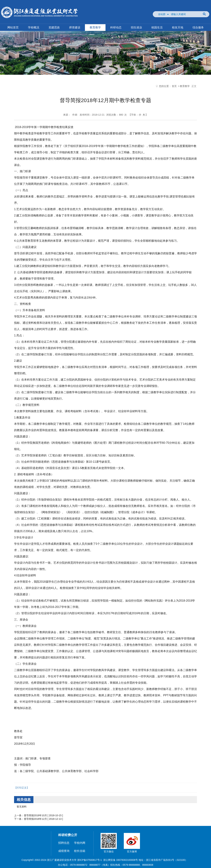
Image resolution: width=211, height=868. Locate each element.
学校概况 (34, 27)
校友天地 (178, 27)
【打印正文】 (22, 788)
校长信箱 (80, 851)
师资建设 (75, 27)
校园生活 (157, 27)
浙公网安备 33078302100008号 (121, 860)
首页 (174, 86)
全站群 (162, 14)
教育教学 (95, 27)
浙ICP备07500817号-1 (89, 860)
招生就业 (136, 27)
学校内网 (80, 843)
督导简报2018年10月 (35, 815)
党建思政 (54, 27)
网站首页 (13, 27)
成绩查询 (64, 851)
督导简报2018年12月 (35, 819)
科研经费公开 (68, 835)
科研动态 (116, 27)
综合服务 (198, 27)
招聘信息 (64, 843)
